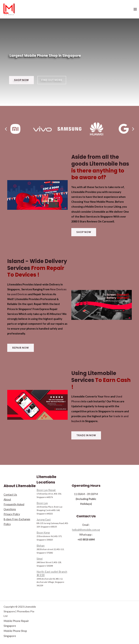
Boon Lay (42, 503)
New (107, 396)
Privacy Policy (12, 514)
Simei (40, 559)
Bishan (41, 546)
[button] (21, 80)
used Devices (19, 294)
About (7, 499)
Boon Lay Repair (46, 490)
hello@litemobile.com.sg (86, 530)
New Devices (58, 289)
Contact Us (10, 495)
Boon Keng (43, 533)
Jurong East (44, 520)
